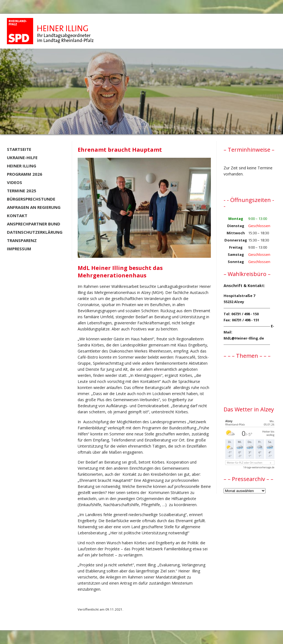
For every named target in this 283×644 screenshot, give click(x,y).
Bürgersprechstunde (31, 199)
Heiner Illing (22, 166)
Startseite (19, 149)
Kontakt (17, 215)
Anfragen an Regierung (34, 207)
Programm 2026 (25, 174)
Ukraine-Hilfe (22, 157)
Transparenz (22, 240)
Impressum (19, 249)
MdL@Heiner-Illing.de (244, 338)
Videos (15, 182)
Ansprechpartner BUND (34, 224)
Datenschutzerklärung (35, 232)
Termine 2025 (22, 191)
